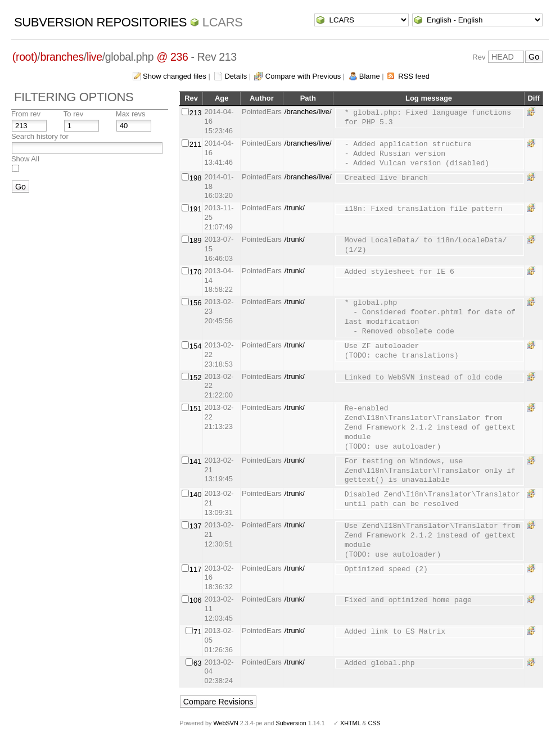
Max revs (131, 114)
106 (196, 600)
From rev (26, 114)
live (94, 57)
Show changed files (175, 76)
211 (196, 144)
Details (236, 76)
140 (196, 494)
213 (196, 113)
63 (197, 663)
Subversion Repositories (100, 22)
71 (197, 632)
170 (196, 272)
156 (196, 303)
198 (196, 178)
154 (196, 346)
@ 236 (172, 57)
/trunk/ (295, 208)
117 (196, 569)
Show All (25, 159)
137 (196, 526)
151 (196, 408)
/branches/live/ (308, 112)
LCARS (223, 22)
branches (62, 57)
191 (196, 209)
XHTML (350, 723)
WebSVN (225, 723)
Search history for (40, 136)
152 (196, 378)
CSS (374, 723)
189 (196, 240)
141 (196, 461)
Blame (370, 76)
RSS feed (414, 76)
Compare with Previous (303, 76)
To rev (73, 114)
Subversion (291, 723)
